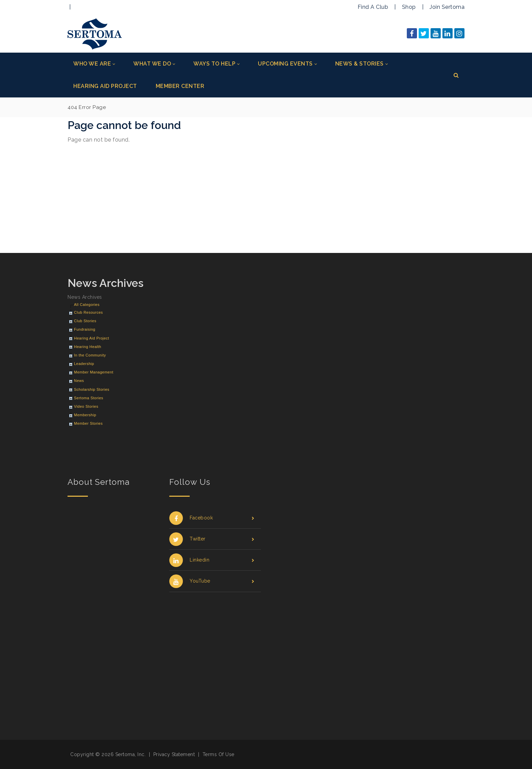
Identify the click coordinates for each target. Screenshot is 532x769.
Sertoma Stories (89, 398)
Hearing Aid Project (92, 338)
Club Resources (88, 312)
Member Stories (88, 423)
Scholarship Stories (92, 389)
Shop (409, 7)
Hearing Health (88, 347)
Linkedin (212, 560)
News (79, 381)
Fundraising (85, 329)
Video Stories (86, 406)
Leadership (84, 364)
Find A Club (373, 7)
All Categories (87, 305)
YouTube (212, 581)
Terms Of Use (218, 754)
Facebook (212, 518)
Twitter (212, 539)
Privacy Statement (174, 754)
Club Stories (85, 321)
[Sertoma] (95, 33)
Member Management (94, 372)
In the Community (90, 355)
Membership (85, 415)
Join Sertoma (447, 7)
